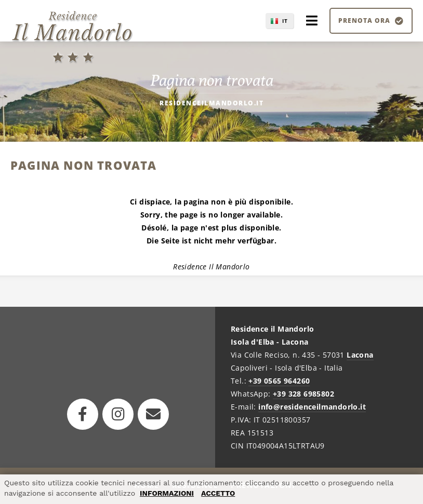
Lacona (360, 355)
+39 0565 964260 (279, 381)
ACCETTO (218, 493)
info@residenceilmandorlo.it (312, 407)
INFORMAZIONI (167, 493)
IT (285, 21)
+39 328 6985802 (303, 394)
